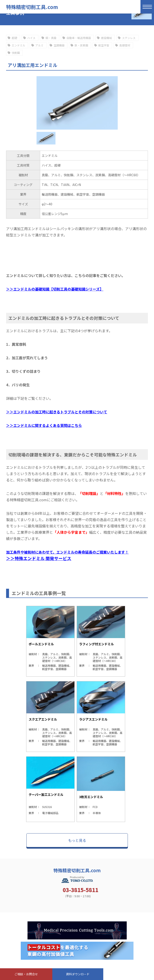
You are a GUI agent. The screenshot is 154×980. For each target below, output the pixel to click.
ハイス (31, 38)
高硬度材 (125, 45)
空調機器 (59, 45)
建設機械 (106, 38)
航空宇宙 (104, 45)
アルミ (39, 45)
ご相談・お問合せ (26, 974)
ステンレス (129, 38)
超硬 (14, 38)
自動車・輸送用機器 (79, 38)
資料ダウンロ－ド (78, 974)
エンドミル (18, 45)
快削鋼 (16, 53)
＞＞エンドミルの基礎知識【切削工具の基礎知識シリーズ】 (55, 289)
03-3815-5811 (80, 890)
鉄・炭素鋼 (81, 45)
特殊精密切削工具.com (32, 7)
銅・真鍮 (51, 38)
